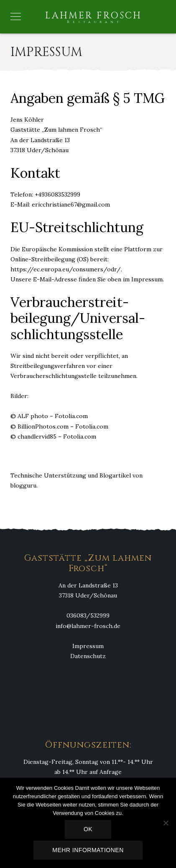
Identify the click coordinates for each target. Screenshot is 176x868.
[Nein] (166, 823)
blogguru (23, 485)
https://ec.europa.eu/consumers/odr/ (66, 269)
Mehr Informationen (88, 850)
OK (88, 829)
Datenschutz (88, 656)
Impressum (88, 646)
